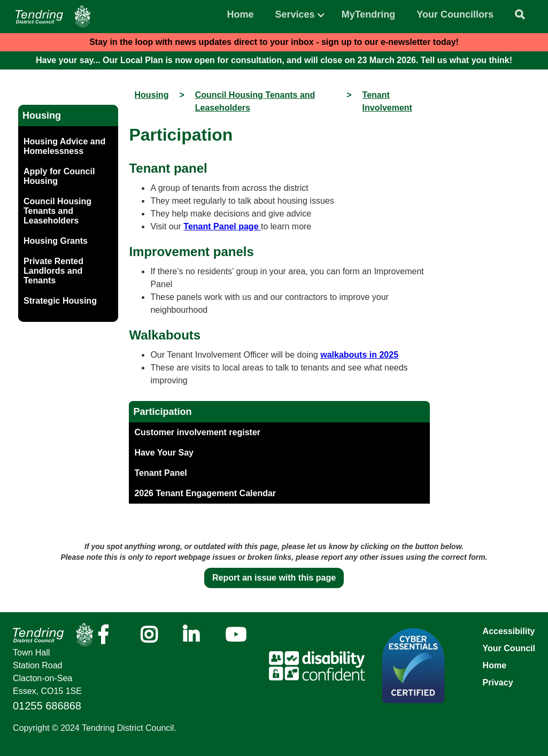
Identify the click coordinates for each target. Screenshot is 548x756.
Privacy (498, 682)
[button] (295, 12)
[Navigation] (53, 16)
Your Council (509, 648)
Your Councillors (455, 14)
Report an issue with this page (274, 578)
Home (241, 14)
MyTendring (369, 14)
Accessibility (509, 631)
